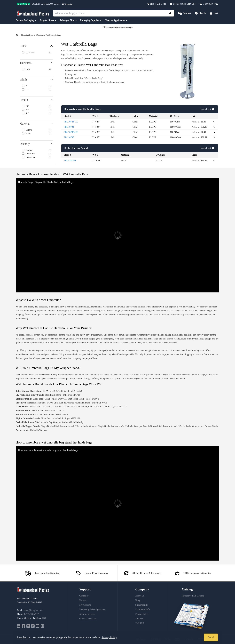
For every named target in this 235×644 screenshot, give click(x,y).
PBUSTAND (70, 161)
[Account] (200, 13)
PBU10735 (69, 137)
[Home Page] (17, 35)
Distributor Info (142, 609)
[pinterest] (42, 626)
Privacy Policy (142, 614)
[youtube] (38, 626)
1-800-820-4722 (31, 614)
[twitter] (28, 626)
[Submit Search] (170, 13)
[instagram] (33, 626)
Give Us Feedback (88, 619)
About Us (140, 596)
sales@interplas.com (33, 610)
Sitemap (139, 619)
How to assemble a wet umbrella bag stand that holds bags (48, 450)
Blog (137, 600)
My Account (85, 605)
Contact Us (84, 596)
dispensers (87, 58)
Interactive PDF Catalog (193, 596)
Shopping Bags (27, 35)
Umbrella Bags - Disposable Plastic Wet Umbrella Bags (46, 182)
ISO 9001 (140, 623)
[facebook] (23, 626)
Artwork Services (87, 614)
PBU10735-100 (71, 132)
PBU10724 (69, 127)
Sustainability (142, 605)
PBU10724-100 (71, 122)
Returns (83, 600)
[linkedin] (19, 626)
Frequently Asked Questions (92, 609)
